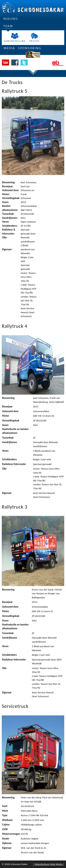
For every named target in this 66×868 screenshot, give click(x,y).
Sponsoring (30, 48)
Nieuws (11, 19)
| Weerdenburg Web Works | (49, 864)
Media (9, 48)
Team (8, 27)
